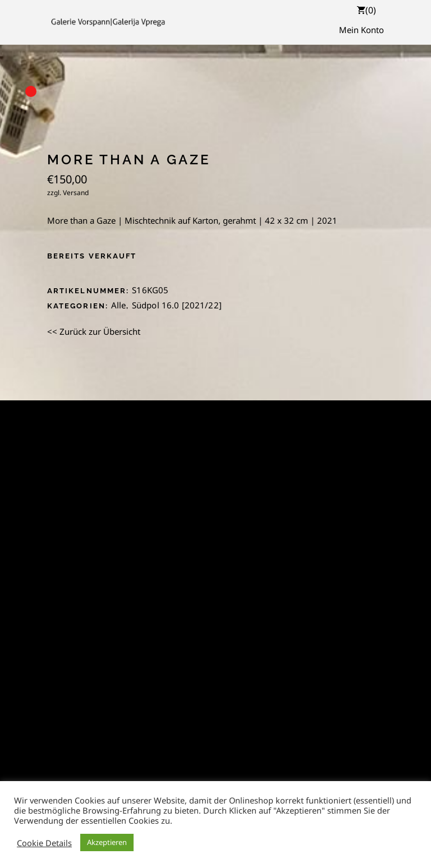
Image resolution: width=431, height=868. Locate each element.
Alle (119, 305)
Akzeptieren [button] (107, 842)
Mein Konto (361, 30)
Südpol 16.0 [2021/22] (177, 305)
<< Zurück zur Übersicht (94, 331)
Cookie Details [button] (44, 843)
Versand (76, 193)
